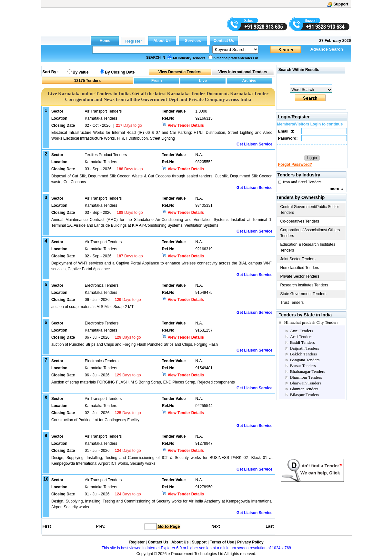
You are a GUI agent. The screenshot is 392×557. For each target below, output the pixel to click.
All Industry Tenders (189, 58)
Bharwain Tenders (306, 383)
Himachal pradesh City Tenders (311, 322)
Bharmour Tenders (306, 377)
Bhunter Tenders (304, 389)
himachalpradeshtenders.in (236, 58)
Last (270, 526)
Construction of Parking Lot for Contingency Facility (95, 420)
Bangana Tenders (305, 360)
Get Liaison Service (254, 144)
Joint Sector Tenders (298, 259)
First (46, 526)
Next (216, 526)
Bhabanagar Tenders (308, 371)
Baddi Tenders (302, 342)
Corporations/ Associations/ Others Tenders (310, 233)
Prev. (101, 526)
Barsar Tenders (303, 366)
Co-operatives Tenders (300, 221)
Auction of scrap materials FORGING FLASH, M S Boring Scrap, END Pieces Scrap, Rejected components (143, 382)
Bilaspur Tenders (305, 395)
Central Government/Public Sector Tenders (310, 210)
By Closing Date (120, 72)
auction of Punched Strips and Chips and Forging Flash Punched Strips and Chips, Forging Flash (135, 344)
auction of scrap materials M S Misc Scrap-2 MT (92, 307)
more (334, 189)
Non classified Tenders (300, 268)
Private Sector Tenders (300, 276)
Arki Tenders (301, 337)
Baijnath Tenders (305, 348)
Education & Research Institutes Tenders (308, 247)
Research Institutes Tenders (304, 285)
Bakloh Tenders (304, 354)
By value (80, 72)
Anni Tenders (302, 331)
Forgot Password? (295, 164)
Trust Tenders (292, 303)
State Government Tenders (303, 294)
